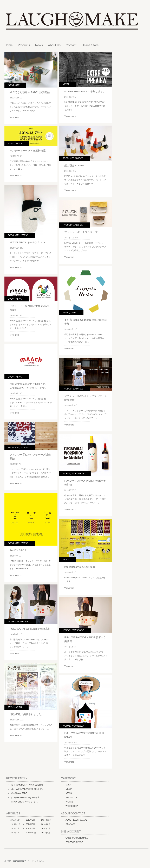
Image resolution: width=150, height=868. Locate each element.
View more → (16, 117)
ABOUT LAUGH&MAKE (76, 820)
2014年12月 (46, 820)
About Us (54, 45)
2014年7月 (15, 828)
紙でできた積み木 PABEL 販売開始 (30, 92)
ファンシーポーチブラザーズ (81, 232)
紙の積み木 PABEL (75, 165)
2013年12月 (31, 833)
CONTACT (70, 824)
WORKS (79, 158)
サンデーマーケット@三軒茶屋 (28, 151)
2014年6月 (30, 828)
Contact (71, 45)
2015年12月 (15, 820)
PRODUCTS (14, 85)
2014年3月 (46, 828)
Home (9, 45)
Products (24, 45)
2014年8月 (46, 824)
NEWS (66, 84)
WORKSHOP (78, 474)
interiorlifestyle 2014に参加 (80, 567)
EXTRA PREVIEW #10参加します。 (85, 91)
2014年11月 (15, 824)
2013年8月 (46, 833)
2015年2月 (30, 820)
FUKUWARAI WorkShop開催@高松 (30, 629)
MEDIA (11, 707)
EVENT (11, 143)
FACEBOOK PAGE (74, 842)
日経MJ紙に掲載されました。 (27, 714)
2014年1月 (15, 833)
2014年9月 (30, 824)
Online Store (90, 45)
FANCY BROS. (18, 550)
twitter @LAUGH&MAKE (77, 838)
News (39, 45)
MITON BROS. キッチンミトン (27, 242)
